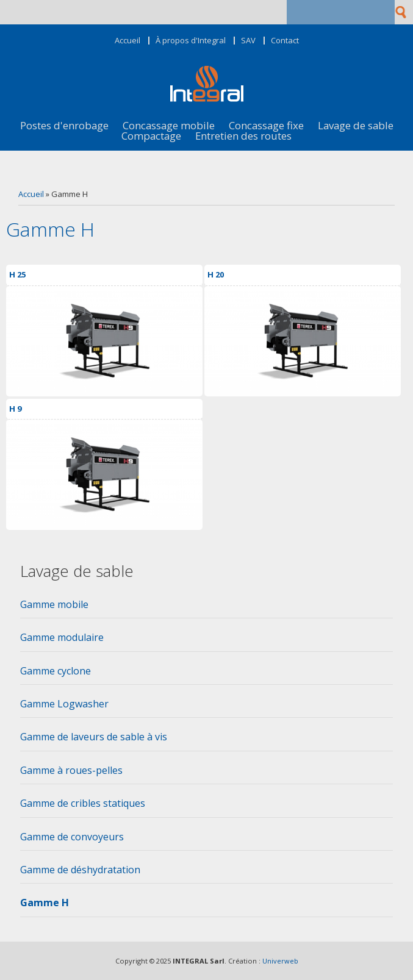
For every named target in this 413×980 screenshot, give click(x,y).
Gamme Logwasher (64, 704)
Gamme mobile (54, 604)
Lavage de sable (356, 126)
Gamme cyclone (56, 671)
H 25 (17, 274)
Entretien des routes (243, 136)
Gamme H (45, 903)
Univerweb (280, 961)
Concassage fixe (266, 126)
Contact (285, 41)
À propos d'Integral (191, 41)
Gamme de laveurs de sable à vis (94, 737)
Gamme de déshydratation (80, 870)
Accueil (127, 41)
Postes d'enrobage (64, 126)
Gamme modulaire (62, 637)
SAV (248, 41)
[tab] (206, 608)
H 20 (216, 274)
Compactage (151, 136)
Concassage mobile (169, 126)
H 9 (15, 409)
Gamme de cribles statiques (83, 803)
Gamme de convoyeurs (72, 837)
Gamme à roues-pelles (71, 770)
